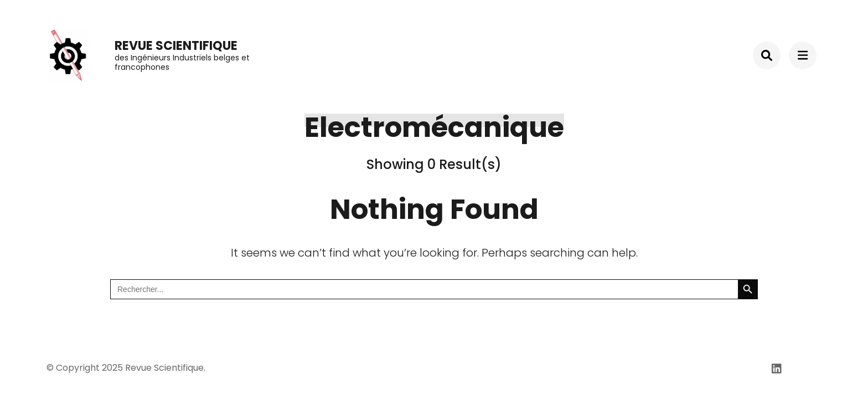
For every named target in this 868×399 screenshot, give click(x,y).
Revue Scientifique (176, 46)
